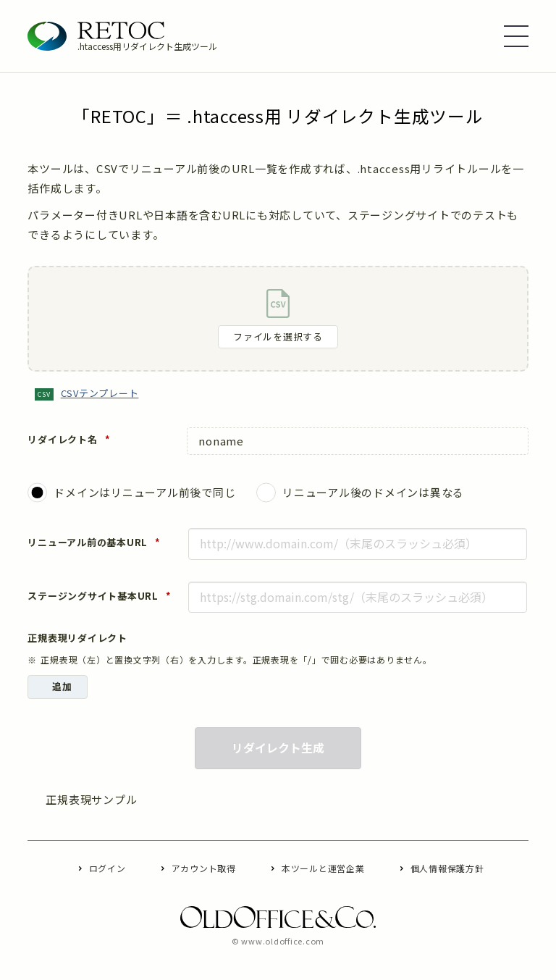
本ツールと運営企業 (323, 868)
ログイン (108, 868)
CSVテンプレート (100, 393)
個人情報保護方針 (447, 868)
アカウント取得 (204, 868)
